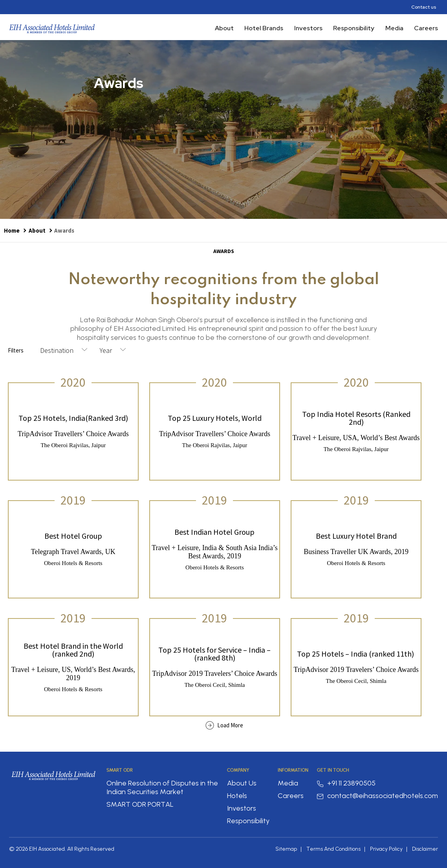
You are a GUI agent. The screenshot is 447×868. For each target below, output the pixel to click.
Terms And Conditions (333, 849)
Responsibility (354, 28)
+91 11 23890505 (346, 783)
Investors (308, 28)
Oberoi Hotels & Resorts (73, 563)
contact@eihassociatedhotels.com (377, 796)
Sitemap (286, 849)
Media (394, 28)
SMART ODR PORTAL (140, 804)
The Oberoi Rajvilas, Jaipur (73, 445)
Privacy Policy (386, 849)
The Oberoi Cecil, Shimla (214, 685)
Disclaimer (425, 849)
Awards (64, 230)
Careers (426, 28)
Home (12, 230)
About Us (242, 783)
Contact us (424, 7)
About (224, 28)
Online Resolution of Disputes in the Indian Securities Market (162, 787)
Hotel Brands (264, 28)
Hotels (237, 796)
